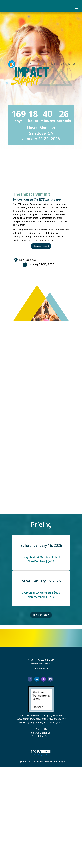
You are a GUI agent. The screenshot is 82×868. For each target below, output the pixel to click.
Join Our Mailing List (41, 733)
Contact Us (41, 729)
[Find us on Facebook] (30, 679)
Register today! (41, 246)
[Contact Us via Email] (50, 679)
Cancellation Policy (41, 736)
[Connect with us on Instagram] (43, 679)
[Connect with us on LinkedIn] (37, 679)
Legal (62, 762)
